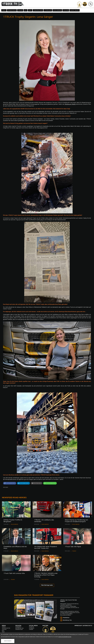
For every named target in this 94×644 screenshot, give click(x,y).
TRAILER (20, 10)
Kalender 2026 (19, 629)
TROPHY (74, 551)
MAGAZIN (66, 10)
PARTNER (45, 626)
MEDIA (4, 626)
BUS (26, 10)
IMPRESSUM (78, 626)
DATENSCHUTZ (87, 626)
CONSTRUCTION (38, 10)
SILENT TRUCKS (75, 10)
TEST (30, 10)
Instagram (32, 628)
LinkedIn (31, 629)
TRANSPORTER (12, 10)
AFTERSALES (48, 10)
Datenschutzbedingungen (65, 637)
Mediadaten (66, 618)
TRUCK (4, 10)
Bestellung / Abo (67, 620)
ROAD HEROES (57, 10)
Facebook (31, 627)
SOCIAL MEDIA (33, 626)
